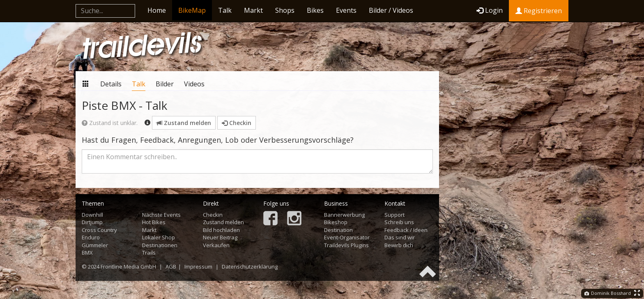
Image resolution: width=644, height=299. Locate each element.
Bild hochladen (221, 230)
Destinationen (160, 245)
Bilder (165, 84)
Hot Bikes (154, 222)
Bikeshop (336, 222)
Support (394, 215)
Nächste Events (161, 215)
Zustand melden (184, 123)
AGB (171, 267)
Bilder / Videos (391, 10)
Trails (149, 253)
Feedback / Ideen (406, 230)
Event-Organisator (347, 237)
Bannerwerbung (344, 215)
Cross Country (99, 230)
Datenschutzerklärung (250, 267)
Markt (253, 10)
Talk (225, 10)
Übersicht (86, 83)
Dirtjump (92, 222)
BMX (87, 253)
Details (111, 84)
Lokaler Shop (159, 237)
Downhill (92, 215)
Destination (338, 230)
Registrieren (539, 11)
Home (157, 10)
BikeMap (192, 10)
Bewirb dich (399, 245)
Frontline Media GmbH (128, 267)
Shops (285, 10)
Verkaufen (216, 245)
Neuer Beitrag (220, 237)
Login (490, 10)
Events (346, 10)
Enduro (91, 237)
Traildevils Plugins (346, 245)
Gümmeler (95, 245)
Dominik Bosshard (608, 293)
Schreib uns (399, 222)
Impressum (198, 267)
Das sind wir (400, 237)
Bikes (315, 10)
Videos (194, 84)
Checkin (237, 123)
